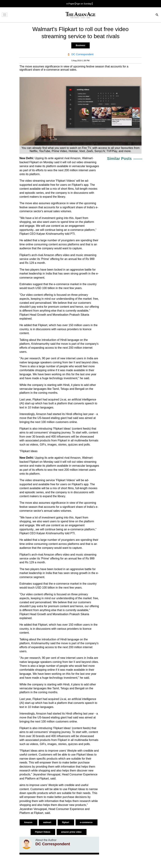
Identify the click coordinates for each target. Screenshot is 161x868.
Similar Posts (119, 159)
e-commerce (87, 822)
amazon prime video (72, 832)
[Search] (157, 15)
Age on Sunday (84, 4)
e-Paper (70, 4)
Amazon (28, 822)
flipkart (66, 822)
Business (80, 45)
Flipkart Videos (43, 832)
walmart (48, 822)
